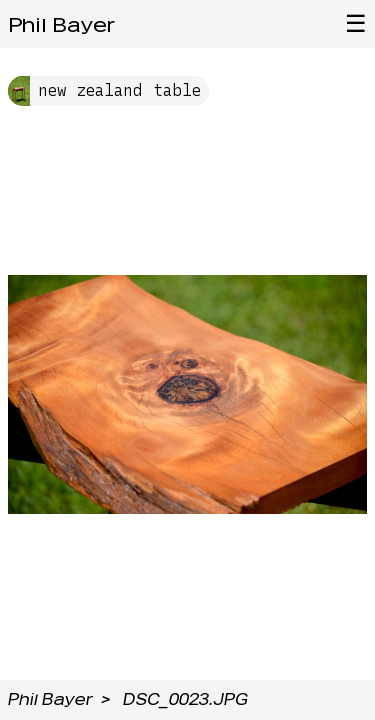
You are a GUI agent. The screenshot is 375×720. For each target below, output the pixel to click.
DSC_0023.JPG (185, 699)
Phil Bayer (61, 25)
